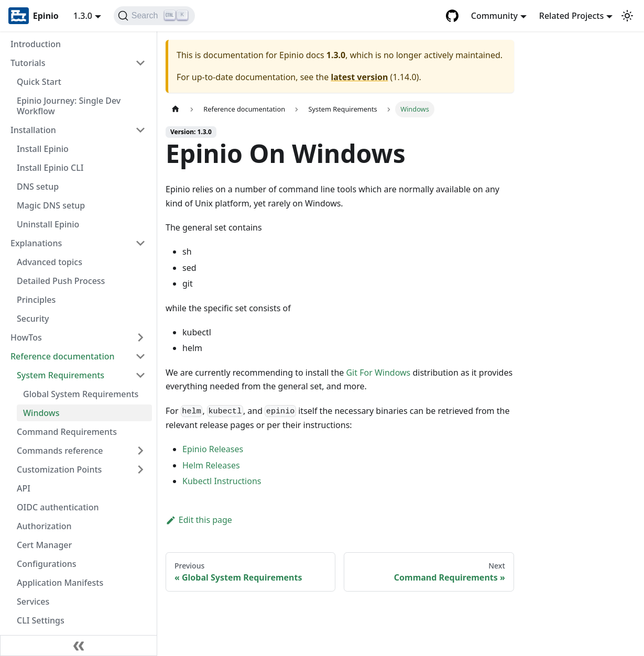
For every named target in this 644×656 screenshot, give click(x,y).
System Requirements (61, 375)
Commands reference (60, 451)
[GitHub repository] (452, 16)
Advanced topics (50, 262)
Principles (36, 300)
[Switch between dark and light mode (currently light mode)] (627, 16)
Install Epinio (43, 149)
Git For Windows (378, 373)
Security (33, 319)
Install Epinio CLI (50, 168)
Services (33, 602)
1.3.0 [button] (83, 16)
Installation (33, 130)
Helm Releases (211, 465)
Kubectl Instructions (222, 481)
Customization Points (59, 469)
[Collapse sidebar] (79, 646)
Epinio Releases (213, 449)
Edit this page (199, 520)
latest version (359, 77)
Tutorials (28, 63)
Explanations (36, 243)
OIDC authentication (58, 507)
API (24, 488)
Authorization (44, 526)
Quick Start (39, 82)
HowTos (26, 337)
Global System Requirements (81, 394)
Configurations (47, 564)
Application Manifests (60, 583)
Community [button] (494, 16)
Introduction (36, 44)
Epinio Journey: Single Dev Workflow (69, 106)
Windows (41, 413)
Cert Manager (44, 545)
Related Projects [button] (571, 16)
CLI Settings (41, 620)
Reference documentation (63, 356)
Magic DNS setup (51, 205)
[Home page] (176, 109)
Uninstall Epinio (48, 224)
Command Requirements (67, 432)
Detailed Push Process (61, 281)
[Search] (154, 16)
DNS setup (38, 187)
